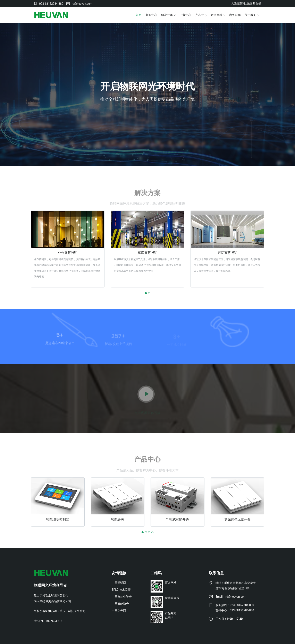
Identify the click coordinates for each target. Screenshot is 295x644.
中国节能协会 (120, 603)
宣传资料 (217, 15)
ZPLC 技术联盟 (121, 589)
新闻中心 (151, 15)
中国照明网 (119, 582)
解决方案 (167, 15)
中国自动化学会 (122, 596)
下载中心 (185, 15)
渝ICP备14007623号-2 (48, 621)
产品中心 (201, 15)
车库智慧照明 (147, 253)
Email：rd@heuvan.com (231, 596)
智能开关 (118, 519)
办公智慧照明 (68, 253)
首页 (139, 15)
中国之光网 (119, 610)
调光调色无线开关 (237, 519)
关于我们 (251, 15)
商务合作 (235, 15)
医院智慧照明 (227, 253)
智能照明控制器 (58, 519)
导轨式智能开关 (177, 519)
